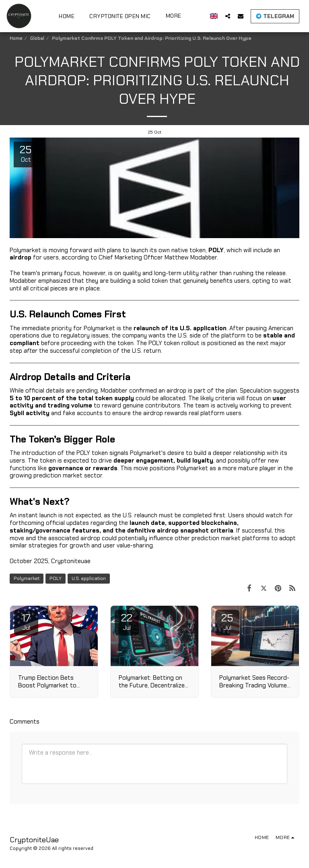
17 (26, 621)
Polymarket (27, 578)
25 (227, 621)
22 (127, 621)
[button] (228, 16)
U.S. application (89, 578)
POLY (56, 578)
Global (37, 38)
